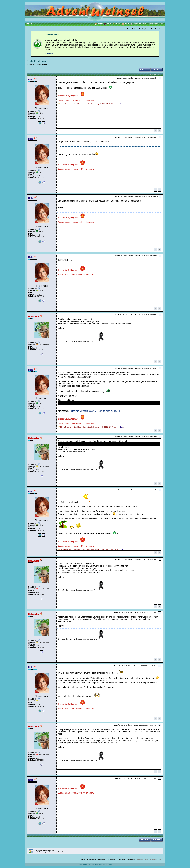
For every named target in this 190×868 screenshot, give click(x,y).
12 (160, 725)
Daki (31, 80)
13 (160, 778)
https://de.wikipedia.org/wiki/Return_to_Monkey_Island (95, 411)
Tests (107, 23)
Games (116, 23)
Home (129, 29)
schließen (49, 54)
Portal (125, 23)
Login (162, 23)
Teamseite (121, 859)
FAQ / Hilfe (112, 859)
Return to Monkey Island (141, 29)
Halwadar (34, 316)
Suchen (145, 23)
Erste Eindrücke (157, 29)
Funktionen (157, 74)
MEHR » (29, 23)
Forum (98, 23)
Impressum (131, 859)
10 (160, 613)
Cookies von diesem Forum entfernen (93, 859)
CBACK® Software (107, 865)
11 (160, 666)
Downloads (135, 23)
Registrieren (154, 23)
